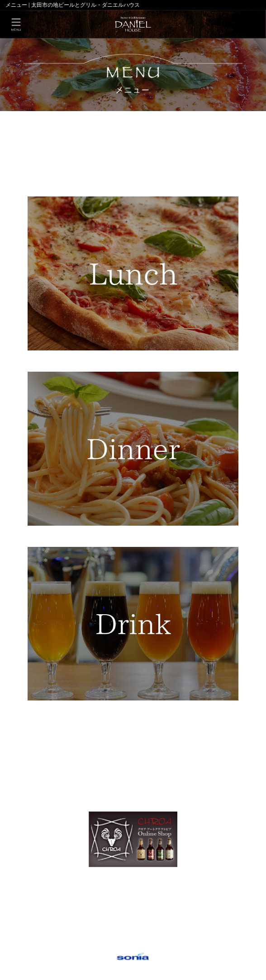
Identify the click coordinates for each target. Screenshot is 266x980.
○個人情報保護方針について (133, 944)
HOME (19, 118)
